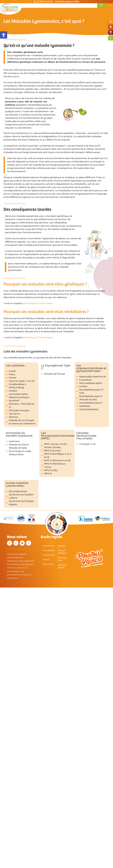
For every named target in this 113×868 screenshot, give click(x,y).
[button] (4, 35)
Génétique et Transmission (38, 303)
